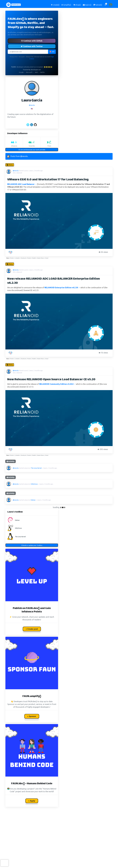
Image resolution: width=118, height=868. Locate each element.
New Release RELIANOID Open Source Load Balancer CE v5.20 (51, 380)
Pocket (29, 258)
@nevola (32, 105)
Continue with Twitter (32, 46)
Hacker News (41, 258)
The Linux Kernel (36, 468)
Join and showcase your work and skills (32, 150)
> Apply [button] (32, 801)
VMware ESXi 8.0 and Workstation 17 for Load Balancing (48, 180)
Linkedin (17, 258)
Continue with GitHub (32, 41)
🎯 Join (52, 52)
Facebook (24, 258)
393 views (103, 449)
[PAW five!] (11, 252)
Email (47, 258)
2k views (104, 252)
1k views (104, 353)
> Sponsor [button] (32, 716)
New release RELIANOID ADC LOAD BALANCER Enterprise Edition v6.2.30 (54, 281)
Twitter (12, 258)
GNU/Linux (34, 484)
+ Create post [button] (32, 629)
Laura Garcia (32, 101)
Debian (33, 500)
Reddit (34, 258)
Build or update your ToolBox (32, 545)
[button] (105, 5)
